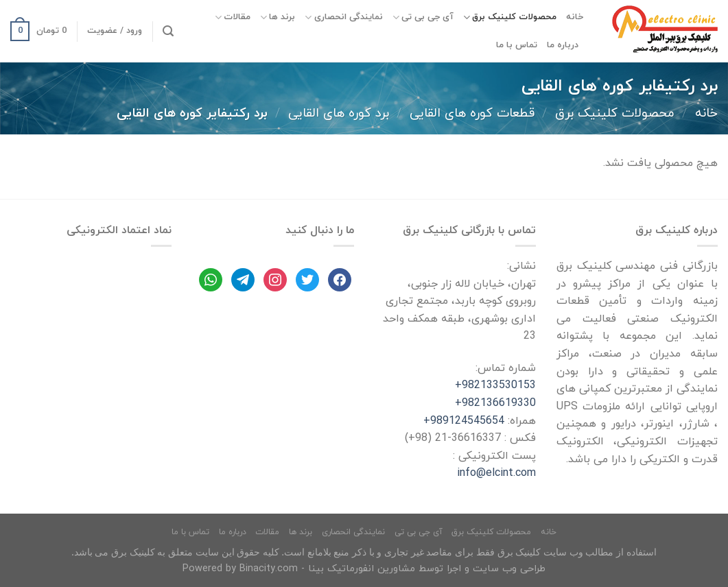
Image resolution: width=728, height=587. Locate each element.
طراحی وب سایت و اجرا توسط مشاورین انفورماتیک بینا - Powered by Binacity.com (364, 569)
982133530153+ (495, 385)
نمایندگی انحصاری (343, 17)
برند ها (278, 17)
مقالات (233, 17)
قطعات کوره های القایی (472, 113)
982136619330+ (495, 403)
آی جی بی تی (423, 17)
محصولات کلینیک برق (510, 17)
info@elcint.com (496, 473)
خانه (575, 17)
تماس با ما (517, 45)
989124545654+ (464, 421)
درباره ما (563, 45)
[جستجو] (168, 31)
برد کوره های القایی (339, 113)
